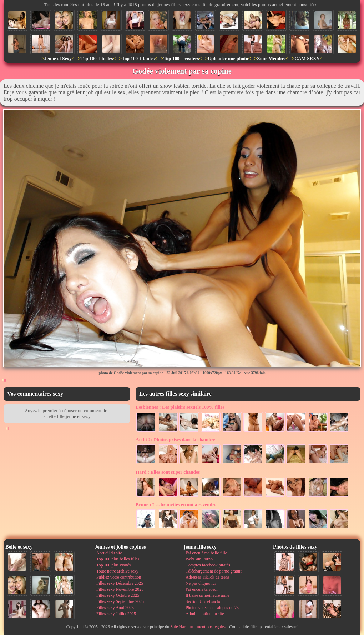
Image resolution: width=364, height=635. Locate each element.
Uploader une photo (228, 58)
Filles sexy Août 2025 (115, 607)
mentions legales (211, 627)
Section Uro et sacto (203, 601)
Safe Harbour (182, 627)
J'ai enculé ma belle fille (206, 553)
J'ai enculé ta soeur (202, 589)
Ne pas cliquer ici (201, 583)
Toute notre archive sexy (117, 571)
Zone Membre (271, 58)
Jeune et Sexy (58, 58)
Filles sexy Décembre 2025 (120, 583)
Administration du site (205, 614)
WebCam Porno (199, 559)
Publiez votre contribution (119, 577)
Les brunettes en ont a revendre (176, 504)
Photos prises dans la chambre (175, 439)
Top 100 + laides (138, 58)
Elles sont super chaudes (168, 472)
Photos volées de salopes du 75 (212, 607)
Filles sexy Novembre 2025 (120, 589)
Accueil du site (109, 553)
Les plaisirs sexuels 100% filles (180, 407)
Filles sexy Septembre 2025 (120, 601)
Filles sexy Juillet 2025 (116, 614)
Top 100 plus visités (113, 565)
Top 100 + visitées (181, 58)
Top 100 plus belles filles (118, 559)
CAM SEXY (307, 58)
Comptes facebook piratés (208, 565)
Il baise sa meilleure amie (208, 595)
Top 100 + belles (97, 58)
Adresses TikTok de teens (208, 577)
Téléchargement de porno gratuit (214, 571)
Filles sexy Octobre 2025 (118, 595)
